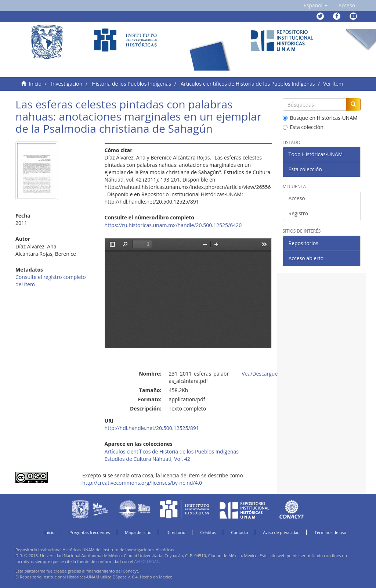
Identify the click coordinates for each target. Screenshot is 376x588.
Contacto (240, 532)
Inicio (35, 84)
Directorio (176, 532)
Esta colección (303, 127)
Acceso (297, 198)
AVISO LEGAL (146, 561)
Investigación (67, 84)
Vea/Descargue (260, 374)
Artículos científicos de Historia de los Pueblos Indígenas (248, 84)
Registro (298, 213)
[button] (316, 6)
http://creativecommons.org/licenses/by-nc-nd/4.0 (142, 483)
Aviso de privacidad (281, 532)
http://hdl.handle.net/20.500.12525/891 (152, 428)
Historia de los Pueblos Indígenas (131, 84)
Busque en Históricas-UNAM (320, 118)
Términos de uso (330, 532)
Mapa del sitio (138, 532)
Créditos (208, 532)
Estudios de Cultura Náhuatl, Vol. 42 (147, 459)
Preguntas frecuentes (90, 532)
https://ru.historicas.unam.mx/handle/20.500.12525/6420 (173, 225)
